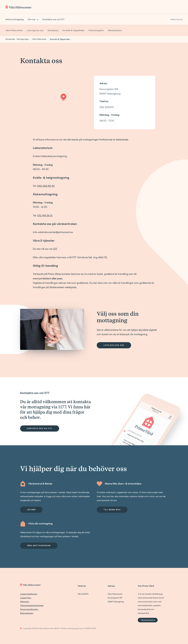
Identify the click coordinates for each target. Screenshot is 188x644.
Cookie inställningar (29, 594)
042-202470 (107, 107)
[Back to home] (18, 7)
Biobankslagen (27, 613)
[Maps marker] (63, 98)
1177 (55, 249)
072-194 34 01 (45, 216)
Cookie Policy (26, 598)
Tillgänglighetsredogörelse (32, 605)
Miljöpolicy (25, 602)
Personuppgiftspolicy (29, 609)
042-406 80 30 (46, 186)
